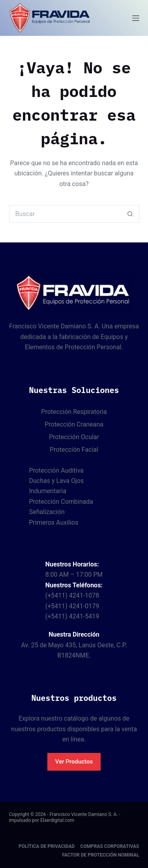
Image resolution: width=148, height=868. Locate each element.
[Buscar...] (65, 214)
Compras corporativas (110, 846)
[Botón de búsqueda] (130, 214)
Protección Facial (74, 450)
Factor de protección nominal (100, 855)
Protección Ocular (74, 437)
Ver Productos (74, 762)
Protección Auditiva (56, 470)
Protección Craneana (74, 424)
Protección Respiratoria (74, 412)
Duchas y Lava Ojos (57, 481)
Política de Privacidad (47, 846)
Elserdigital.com (57, 820)
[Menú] (136, 18)
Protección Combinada (61, 502)
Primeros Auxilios (54, 522)
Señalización (47, 512)
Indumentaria (48, 491)
